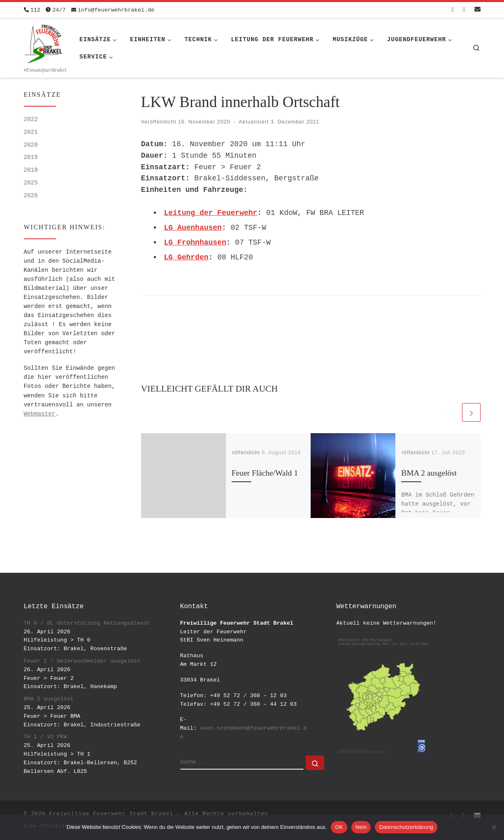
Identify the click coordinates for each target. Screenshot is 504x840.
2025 (31, 183)
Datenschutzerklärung (406, 827)
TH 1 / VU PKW (45, 737)
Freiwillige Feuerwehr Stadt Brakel (111, 814)
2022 (31, 119)
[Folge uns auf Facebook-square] (453, 10)
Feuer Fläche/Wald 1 (265, 473)
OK (339, 827)
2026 (31, 196)
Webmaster (40, 414)
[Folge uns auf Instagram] (464, 10)
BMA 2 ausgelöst (429, 473)
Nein (361, 827)
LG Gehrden (186, 257)
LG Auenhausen (193, 228)
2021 (31, 132)
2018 (31, 170)
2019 (31, 157)
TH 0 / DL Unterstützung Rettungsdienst (87, 623)
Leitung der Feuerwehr (211, 213)
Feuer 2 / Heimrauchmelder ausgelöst (82, 661)
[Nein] (494, 827)
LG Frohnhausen (195, 243)
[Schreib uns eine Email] (477, 10)
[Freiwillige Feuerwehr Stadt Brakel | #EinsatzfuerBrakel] (44, 42)
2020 (31, 145)
